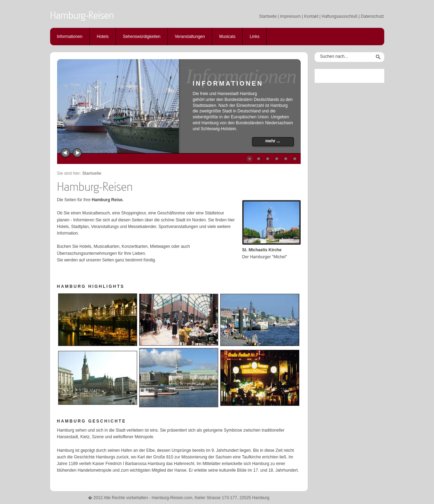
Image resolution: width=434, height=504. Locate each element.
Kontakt (311, 16)
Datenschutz (373, 16)
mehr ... (273, 141)
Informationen (70, 37)
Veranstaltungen (190, 37)
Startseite (268, 16)
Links (254, 37)
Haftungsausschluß (340, 16)
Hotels (103, 37)
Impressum (290, 16)
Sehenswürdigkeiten (142, 37)
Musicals (227, 37)
